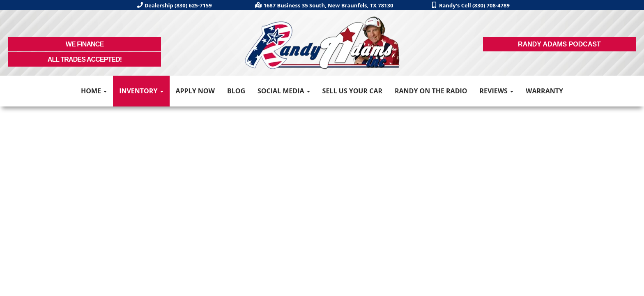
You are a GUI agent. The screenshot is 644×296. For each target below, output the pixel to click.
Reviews (496, 91)
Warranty (544, 91)
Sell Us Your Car (352, 91)
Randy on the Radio (431, 91)
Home (94, 91)
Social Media (284, 91)
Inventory (141, 91)
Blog (236, 91)
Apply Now (195, 91)
